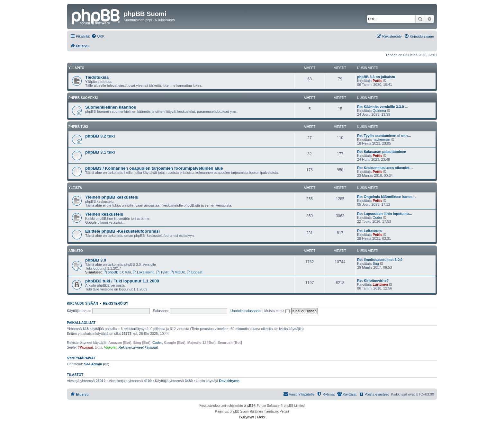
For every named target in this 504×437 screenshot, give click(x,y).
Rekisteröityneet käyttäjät (138, 347)
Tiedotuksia (97, 77)
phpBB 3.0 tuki (117, 272)
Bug (376, 263)
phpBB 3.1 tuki (100, 152)
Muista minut (277, 311)
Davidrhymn (230, 381)
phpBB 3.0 (96, 260)
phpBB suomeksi (83, 98)
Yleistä (75, 188)
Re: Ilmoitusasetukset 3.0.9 (380, 260)
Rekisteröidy (116, 303)
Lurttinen (380, 284)
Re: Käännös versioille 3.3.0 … (383, 107)
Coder (377, 218)
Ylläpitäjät (85, 347)
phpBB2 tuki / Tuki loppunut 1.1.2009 (122, 281)
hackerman (381, 139)
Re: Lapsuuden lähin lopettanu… (385, 214)
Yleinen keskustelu (104, 214)
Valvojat (110, 347)
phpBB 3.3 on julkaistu (376, 77)
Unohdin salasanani (246, 311)
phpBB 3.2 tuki (100, 136)
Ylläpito (76, 68)
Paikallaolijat (81, 323)
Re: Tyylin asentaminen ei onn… (384, 136)
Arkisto (76, 251)
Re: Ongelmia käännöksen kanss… (387, 197)
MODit (177, 272)
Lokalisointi (144, 272)
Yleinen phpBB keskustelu (112, 197)
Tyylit (162, 272)
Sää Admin (93, 364)
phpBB (249, 406)
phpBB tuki (78, 127)
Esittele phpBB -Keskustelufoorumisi (122, 231)
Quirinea (379, 111)
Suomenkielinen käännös (111, 107)
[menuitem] (98, 36)
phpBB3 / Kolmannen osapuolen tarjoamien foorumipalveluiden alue (154, 168)
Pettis (377, 81)
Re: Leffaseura (369, 231)
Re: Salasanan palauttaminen (382, 152)
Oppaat (195, 272)
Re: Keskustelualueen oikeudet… (385, 168)
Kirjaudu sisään (82, 303)
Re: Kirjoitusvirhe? (373, 281)
